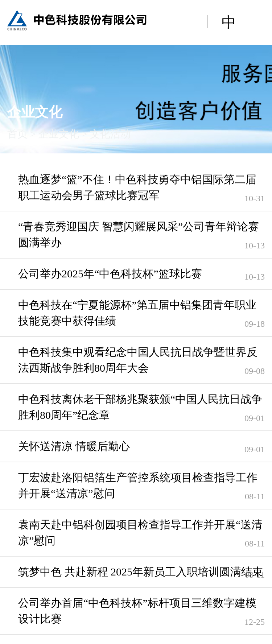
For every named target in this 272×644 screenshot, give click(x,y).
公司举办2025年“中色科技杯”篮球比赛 (110, 274)
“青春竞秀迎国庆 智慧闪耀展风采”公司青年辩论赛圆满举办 (139, 234)
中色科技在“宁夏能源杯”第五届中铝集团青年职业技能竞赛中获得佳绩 (137, 313)
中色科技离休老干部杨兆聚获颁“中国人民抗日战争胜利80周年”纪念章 (140, 407)
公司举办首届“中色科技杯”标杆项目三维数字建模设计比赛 (137, 611)
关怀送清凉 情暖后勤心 (74, 446)
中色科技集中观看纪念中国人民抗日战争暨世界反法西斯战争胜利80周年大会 (138, 360)
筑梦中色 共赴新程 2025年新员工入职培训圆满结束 (141, 572)
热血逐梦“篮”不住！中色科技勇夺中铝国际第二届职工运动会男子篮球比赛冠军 (137, 187)
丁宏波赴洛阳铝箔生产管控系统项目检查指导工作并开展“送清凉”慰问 (138, 485)
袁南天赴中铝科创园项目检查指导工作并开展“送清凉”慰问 (140, 532)
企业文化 (59, 134)
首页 (17, 134)
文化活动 (110, 134)
